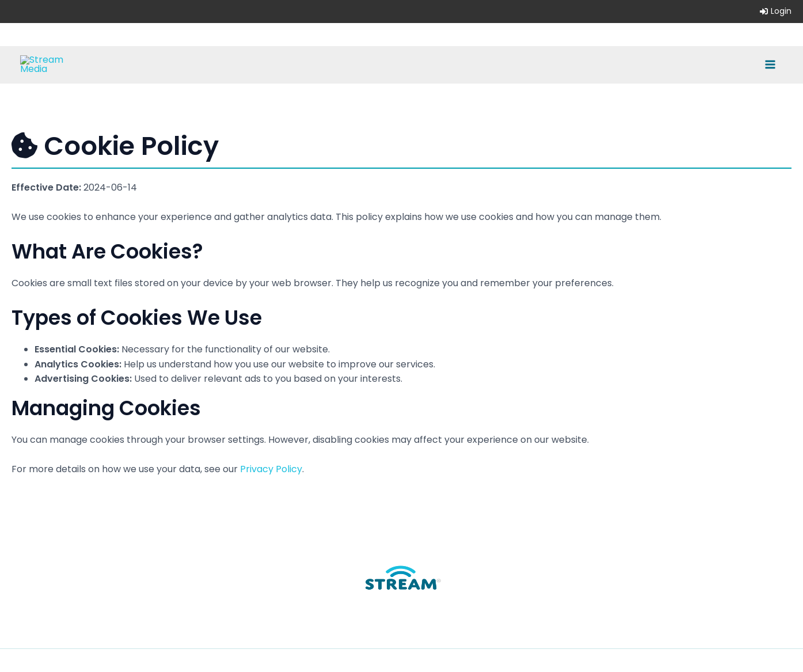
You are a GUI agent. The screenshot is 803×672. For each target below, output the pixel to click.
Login (776, 11)
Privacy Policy (271, 475)
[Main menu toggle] (770, 67)
